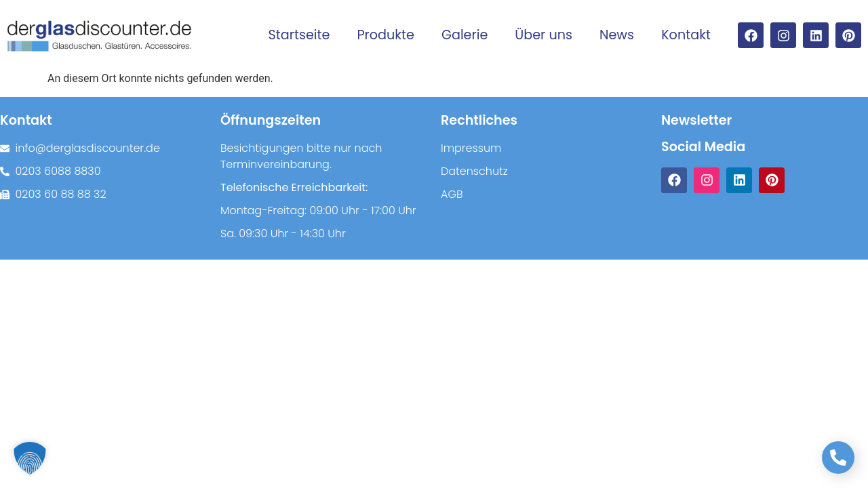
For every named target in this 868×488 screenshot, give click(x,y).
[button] (30, 458)
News (617, 35)
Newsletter (696, 120)
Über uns (544, 35)
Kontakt (686, 35)
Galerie (465, 35)
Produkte (386, 35)
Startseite (299, 35)
